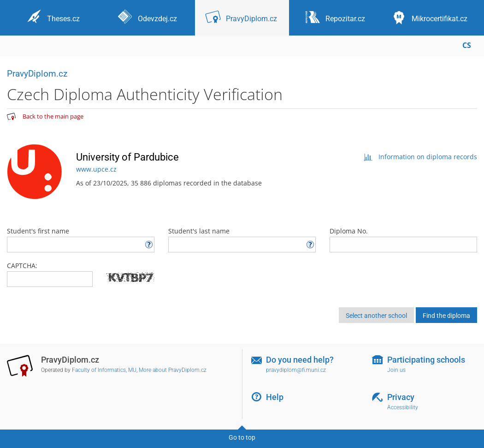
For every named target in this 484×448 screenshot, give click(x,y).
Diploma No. (403, 239)
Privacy (401, 397)
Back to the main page (53, 116)
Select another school (376, 316)
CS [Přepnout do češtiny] (467, 45)
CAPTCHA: (22, 266)
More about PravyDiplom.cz (173, 370)
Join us (396, 370)
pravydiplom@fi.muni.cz (296, 370)
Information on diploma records (420, 157)
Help (275, 397)
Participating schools (426, 360)
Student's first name (81, 239)
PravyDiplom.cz (37, 74)
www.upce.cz (96, 169)
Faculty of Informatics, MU (104, 370)
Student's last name (242, 239)
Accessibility (403, 407)
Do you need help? (300, 360)
